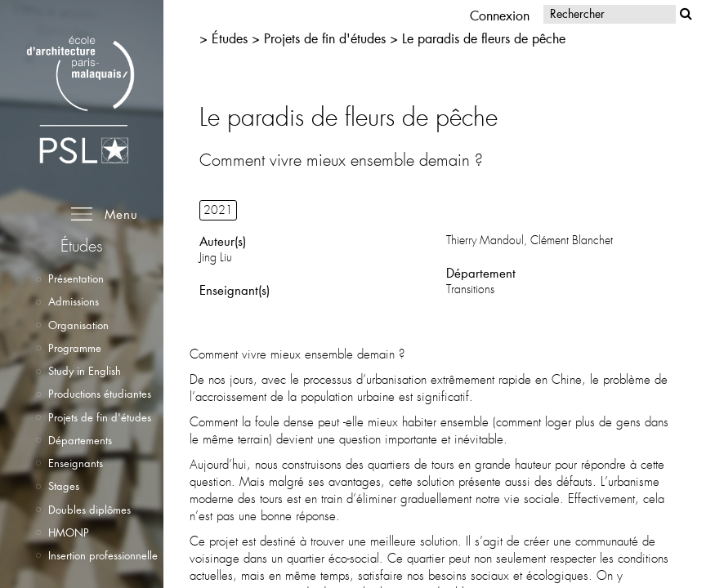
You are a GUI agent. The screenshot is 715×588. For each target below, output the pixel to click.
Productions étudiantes (100, 394)
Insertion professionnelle (103, 555)
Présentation (76, 278)
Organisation (78, 325)
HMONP (69, 532)
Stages (64, 486)
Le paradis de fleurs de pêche (484, 38)
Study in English (85, 371)
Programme (75, 348)
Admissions (74, 301)
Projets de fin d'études (100, 417)
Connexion (500, 15)
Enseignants (76, 463)
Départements (80, 440)
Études (230, 38)
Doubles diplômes (89, 510)
